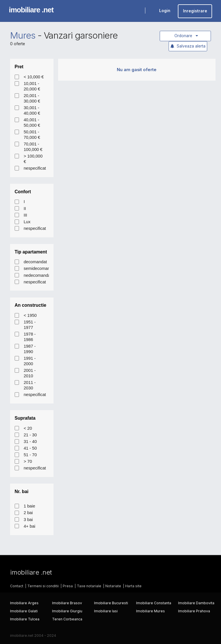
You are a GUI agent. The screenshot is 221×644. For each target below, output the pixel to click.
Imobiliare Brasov (67, 603)
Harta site (133, 586)
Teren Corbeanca (67, 619)
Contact (17, 586)
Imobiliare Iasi (106, 611)
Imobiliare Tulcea (25, 619)
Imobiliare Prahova (194, 611)
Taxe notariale (89, 586)
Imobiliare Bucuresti (111, 603)
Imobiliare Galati (24, 611)
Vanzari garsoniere (81, 35)
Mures (23, 35)
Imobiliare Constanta (154, 603)
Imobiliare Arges (24, 603)
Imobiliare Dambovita (196, 603)
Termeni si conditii (43, 586)
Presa (68, 586)
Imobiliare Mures (150, 611)
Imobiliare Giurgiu (67, 611)
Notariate (113, 586)
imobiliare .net (31, 10)
